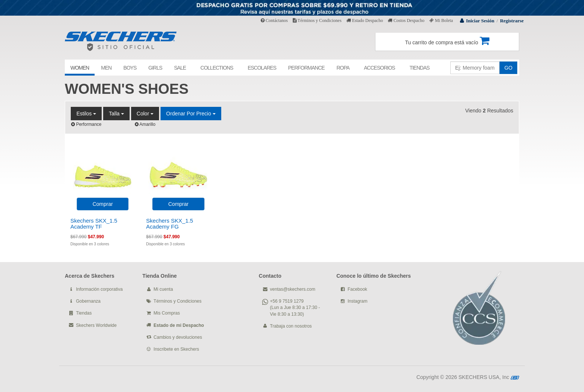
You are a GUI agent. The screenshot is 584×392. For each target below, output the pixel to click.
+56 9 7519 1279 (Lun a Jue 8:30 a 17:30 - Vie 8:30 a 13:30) (295, 307)
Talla (116, 114)
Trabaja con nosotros (291, 326)
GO (508, 68)
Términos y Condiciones (317, 20)
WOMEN (80, 68)
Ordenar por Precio (191, 114)
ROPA (343, 68)
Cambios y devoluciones (178, 337)
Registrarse (512, 21)
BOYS (130, 68)
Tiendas (84, 313)
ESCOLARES (262, 68)
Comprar (102, 204)
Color (145, 114)
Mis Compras (167, 313)
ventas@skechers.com (293, 289)
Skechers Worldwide (96, 325)
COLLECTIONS (217, 68)
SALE (180, 68)
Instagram (357, 301)
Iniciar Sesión (480, 21)
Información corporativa (99, 289)
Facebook (357, 289)
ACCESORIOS (379, 68)
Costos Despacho (406, 20)
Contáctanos (274, 20)
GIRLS (155, 68)
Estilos (86, 114)
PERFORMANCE (306, 68)
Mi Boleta (441, 20)
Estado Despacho (365, 20)
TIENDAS (419, 68)
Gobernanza (88, 301)
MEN (106, 68)
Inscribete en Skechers (176, 349)
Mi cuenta (163, 289)
